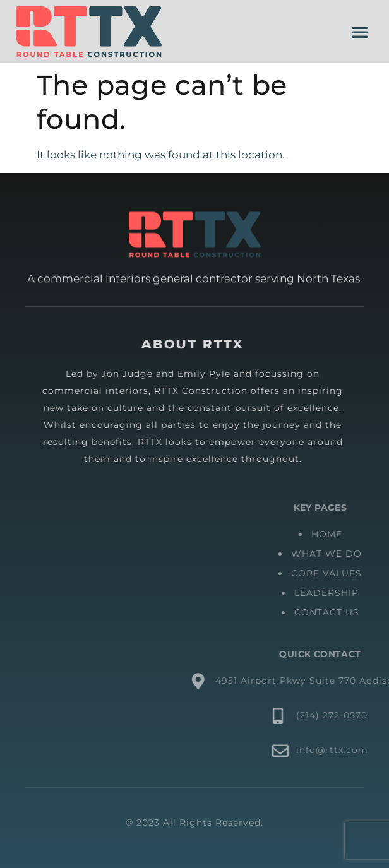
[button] (360, 32)
